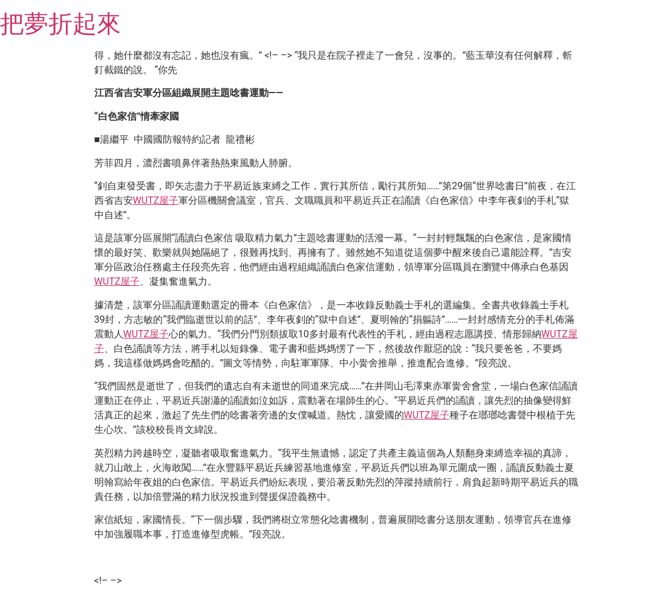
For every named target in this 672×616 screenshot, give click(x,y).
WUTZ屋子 (156, 200)
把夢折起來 (60, 24)
